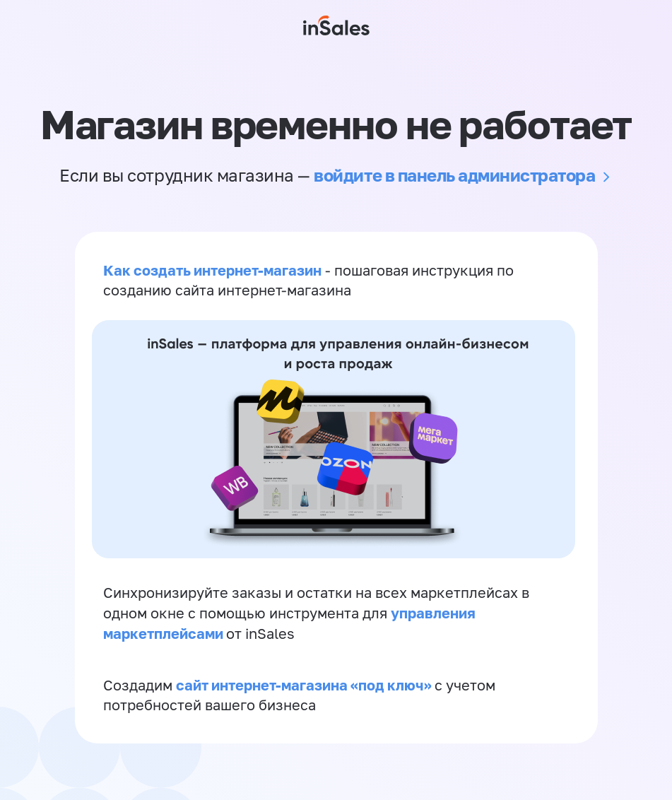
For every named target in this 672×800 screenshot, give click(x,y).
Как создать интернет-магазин (212, 270)
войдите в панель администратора (454, 175)
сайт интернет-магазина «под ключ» (305, 685)
